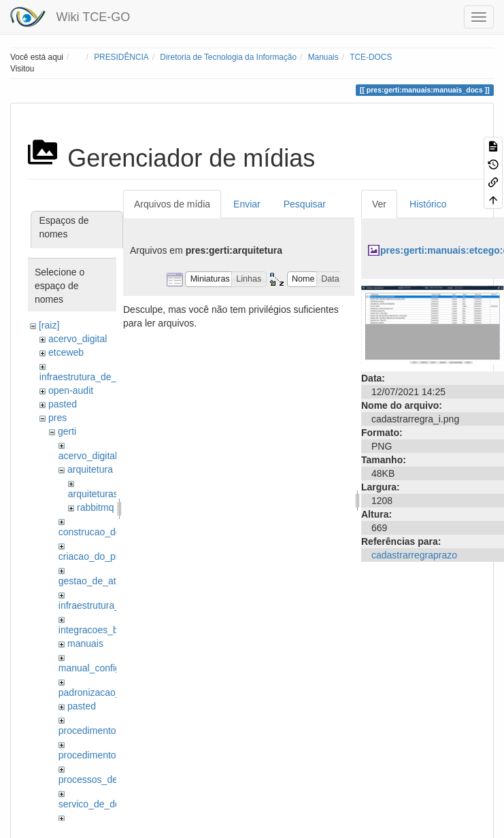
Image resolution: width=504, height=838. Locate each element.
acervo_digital (78, 339)
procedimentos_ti (95, 755)
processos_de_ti (93, 780)
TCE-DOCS (371, 57)
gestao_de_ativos (96, 581)
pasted (63, 404)
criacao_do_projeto (99, 556)
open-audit (71, 390)
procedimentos (90, 731)
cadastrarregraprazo (414, 555)
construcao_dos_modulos (113, 532)
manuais (85, 643)
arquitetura (90, 469)
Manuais (323, 57)
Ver (379, 204)
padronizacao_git (95, 692)
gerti (67, 431)
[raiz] (49, 325)
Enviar (247, 204)
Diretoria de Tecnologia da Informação (228, 57)
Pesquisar (305, 204)
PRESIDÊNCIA (121, 57)
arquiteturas (93, 494)
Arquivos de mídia (172, 204)
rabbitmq (95, 507)
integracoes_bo (91, 630)
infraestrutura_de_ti (81, 377)
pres (57, 418)
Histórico (428, 204)
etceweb (66, 352)
